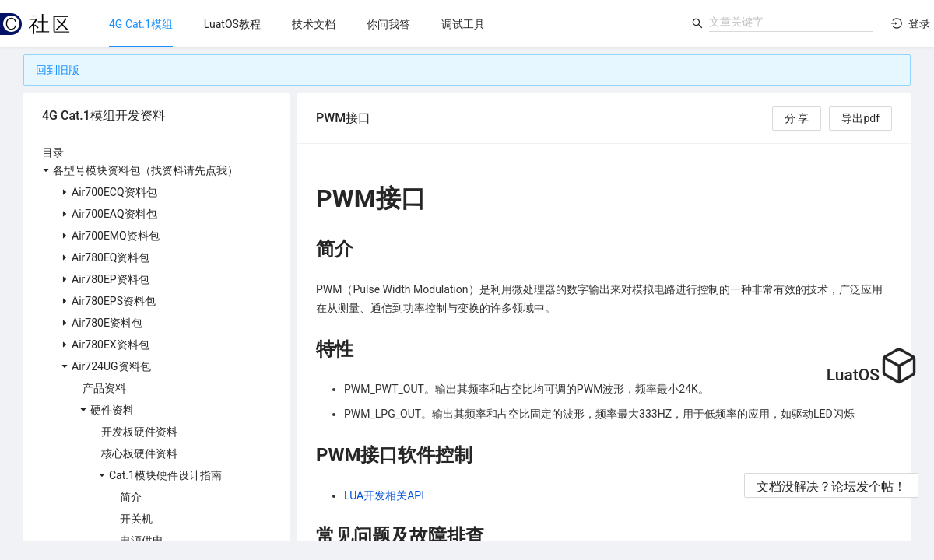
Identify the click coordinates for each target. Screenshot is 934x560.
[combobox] (791, 22)
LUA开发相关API (384, 495)
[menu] (388, 24)
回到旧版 (58, 70)
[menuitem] (141, 24)
